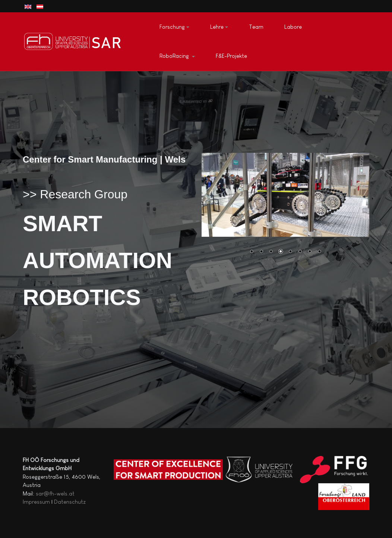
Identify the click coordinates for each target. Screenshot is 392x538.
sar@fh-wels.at (55, 493)
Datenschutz (70, 502)
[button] (174, 27)
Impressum (36, 502)
